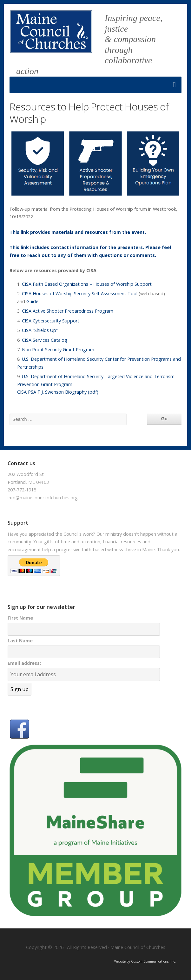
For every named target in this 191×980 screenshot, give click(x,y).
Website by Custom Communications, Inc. (145, 961)
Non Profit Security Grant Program (58, 350)
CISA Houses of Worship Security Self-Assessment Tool (80, 293)
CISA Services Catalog (45, 340)
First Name (20, 618)
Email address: (24, 663)
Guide (32, 301)
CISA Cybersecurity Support (51, 321)
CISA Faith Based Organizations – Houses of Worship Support (87, 284)
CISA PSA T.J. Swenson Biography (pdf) (58, 392)
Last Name (20, 641)
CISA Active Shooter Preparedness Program (68, 311)
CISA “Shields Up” (40, 330)
